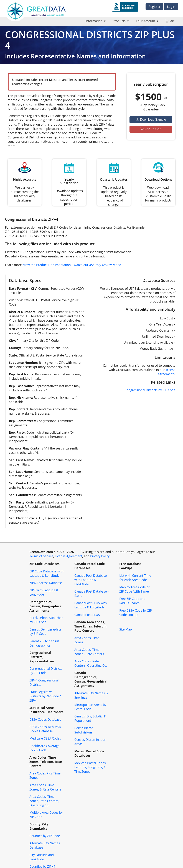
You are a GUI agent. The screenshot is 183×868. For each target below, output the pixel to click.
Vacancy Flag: (19, 448)
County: (15, 348)
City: (12, 340)
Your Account (146, 21)
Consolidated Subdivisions (84, 730)
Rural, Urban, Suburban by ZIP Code (46, 620)
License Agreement (68, 556)
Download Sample (151, 120)
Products (119, 21)
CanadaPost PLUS (87, 615)
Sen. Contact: (19, 483)
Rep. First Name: (22, 374)
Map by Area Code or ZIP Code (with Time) (134, 589)
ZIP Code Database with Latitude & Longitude (46, 573)
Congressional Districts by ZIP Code (150, 390)
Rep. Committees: (22, 421)
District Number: (22, 312)
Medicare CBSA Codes (45, 738)
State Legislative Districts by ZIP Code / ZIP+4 (45, 696)
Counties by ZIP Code (45, 836)
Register (154, 7)
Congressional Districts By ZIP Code (46, 671)
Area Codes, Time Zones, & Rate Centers (45, 787)
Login (171, 7)
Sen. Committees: (22, 495)
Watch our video (97, 265)
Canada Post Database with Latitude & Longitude (91, 580)
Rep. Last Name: (21, 386)
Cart (170, 21)
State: (13, 355)
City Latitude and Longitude (42, 857)
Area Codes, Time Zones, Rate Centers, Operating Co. (44, 801)
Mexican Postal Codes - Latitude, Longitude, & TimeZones (91, 767)
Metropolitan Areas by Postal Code (90, 707)
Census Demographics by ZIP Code (45, 631)
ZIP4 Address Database (46, 583)
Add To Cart (151, 129)
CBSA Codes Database (45, 719)
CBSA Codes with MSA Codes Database (45, 729)
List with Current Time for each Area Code (135, 578)
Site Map (126, 629)
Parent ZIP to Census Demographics (44, 643)
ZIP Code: (16, 300)
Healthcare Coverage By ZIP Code (44, 748)
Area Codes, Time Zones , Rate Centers (89, 652)
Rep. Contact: (19, 409)
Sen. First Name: (21, 460)
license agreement (167, 372)
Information (94, 21)
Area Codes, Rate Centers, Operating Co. (91, 663)
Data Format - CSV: (23, 288)
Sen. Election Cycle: (24, 518)
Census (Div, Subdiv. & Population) (90, 718)
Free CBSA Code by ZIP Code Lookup (136, 613)
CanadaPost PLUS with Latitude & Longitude (91, 605)
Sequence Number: (24, 363)
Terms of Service (41, 556)
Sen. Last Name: (21, 472)
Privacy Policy (100, 556)
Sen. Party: (17, 502)
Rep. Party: (17, 432)
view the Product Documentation (47, 265)
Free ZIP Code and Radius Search (132, 601)
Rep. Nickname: (21, 397)
